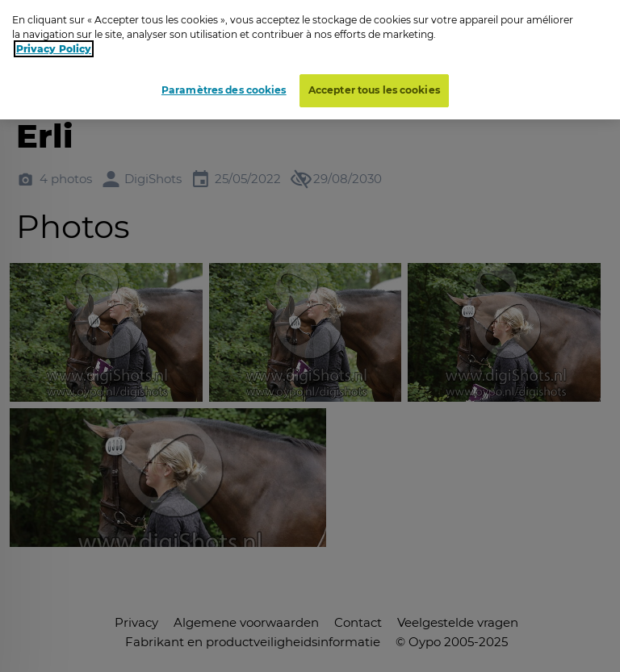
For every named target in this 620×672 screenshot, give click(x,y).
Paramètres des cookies (224, 86)
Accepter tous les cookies (374, 86)
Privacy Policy (54, 45)
